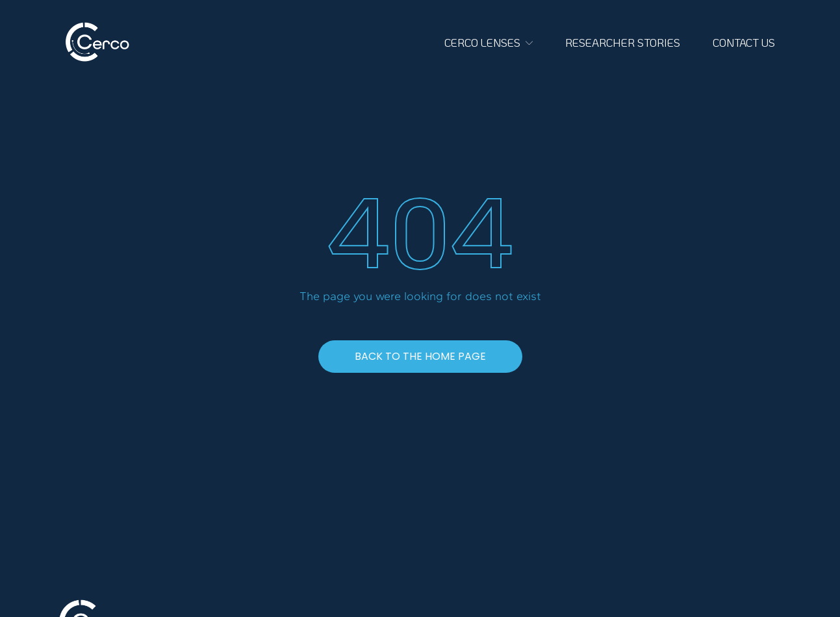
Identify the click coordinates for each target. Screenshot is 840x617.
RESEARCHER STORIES (623, 42)
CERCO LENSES (489, 42)
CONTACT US (744, 42)
